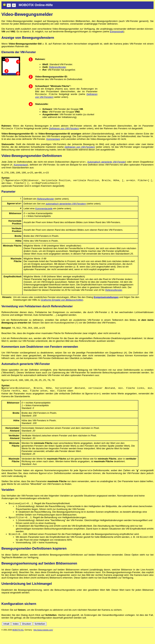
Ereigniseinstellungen (106, 302)
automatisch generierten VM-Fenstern (66, 208)
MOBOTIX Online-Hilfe (36, 5)
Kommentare (53, 140)
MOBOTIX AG (18, 642)
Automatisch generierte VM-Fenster (106, 163)
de (148, 635)
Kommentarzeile (44, 213)
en (152, 635)
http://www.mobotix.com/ (43, 642)
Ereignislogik (117, 31)
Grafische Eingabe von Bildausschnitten (62, 305)
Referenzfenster (57, 67)
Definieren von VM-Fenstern (64, 129)
